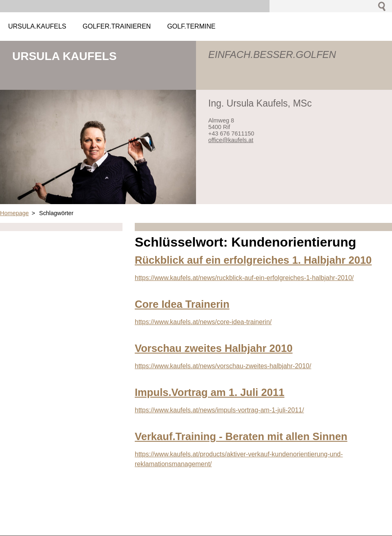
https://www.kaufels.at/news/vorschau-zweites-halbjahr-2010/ (223, 366)
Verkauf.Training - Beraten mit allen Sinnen (241, 436)
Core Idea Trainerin (182, 304)
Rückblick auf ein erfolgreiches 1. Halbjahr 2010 (253, 260)
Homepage (14, 213)
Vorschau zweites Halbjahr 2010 (214, 348)
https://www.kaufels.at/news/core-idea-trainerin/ (203, 322)
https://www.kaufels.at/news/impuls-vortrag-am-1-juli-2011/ (219, 410)
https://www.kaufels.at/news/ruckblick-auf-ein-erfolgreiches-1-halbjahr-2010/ (244, 278)
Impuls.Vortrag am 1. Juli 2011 (210, 392)
